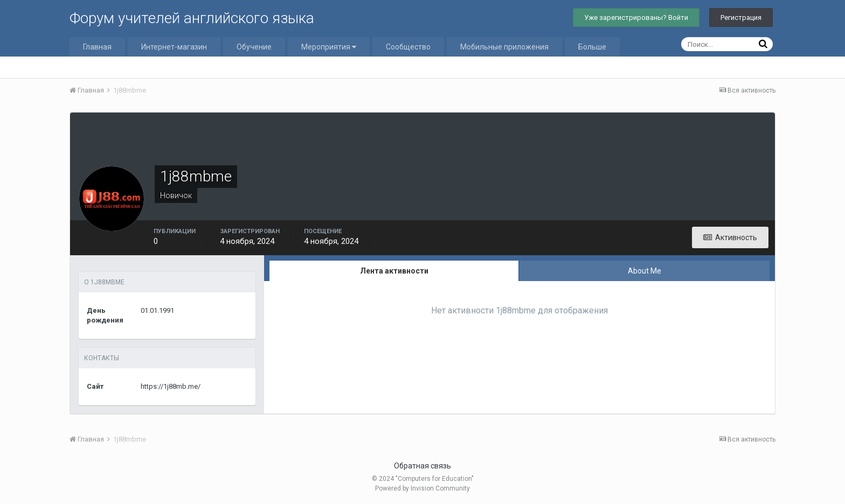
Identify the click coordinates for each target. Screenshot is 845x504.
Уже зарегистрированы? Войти (636, 17)
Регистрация (741, 17)
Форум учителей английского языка (192, 18)
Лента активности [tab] (394, 271)
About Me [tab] (645, 271)
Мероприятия (329, 47)
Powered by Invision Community (422, 488)
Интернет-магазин (174, 47)
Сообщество (408, 47)
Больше (592, 47)
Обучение (254, 47)
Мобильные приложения (504, 47)
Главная (97, 47)
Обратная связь (422, 466)
